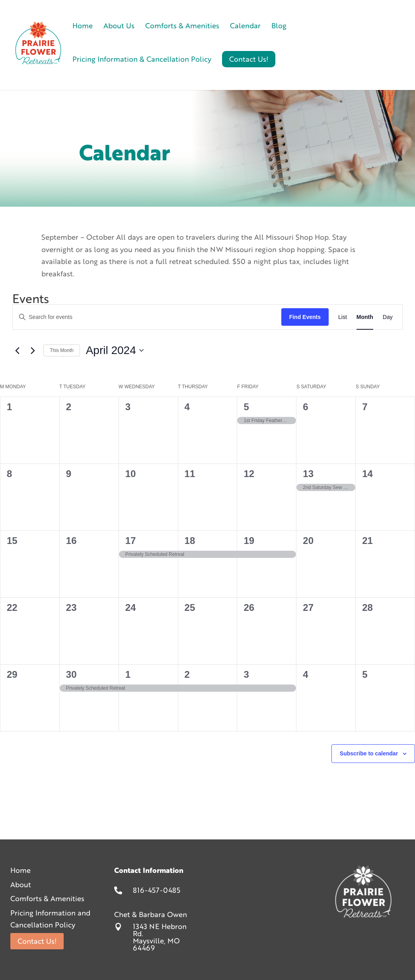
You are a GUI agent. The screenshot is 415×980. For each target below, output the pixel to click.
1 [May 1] (128, 674)
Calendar (245, 27)
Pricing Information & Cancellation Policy (142, 60)
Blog (279, 27)
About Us (119, 27)
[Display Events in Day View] (388, 317)
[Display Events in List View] (343, 317)
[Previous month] (17, 350)
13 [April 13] (308, 474)
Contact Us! (37, 941)
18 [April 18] (190, 541)
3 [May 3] (246, 674)
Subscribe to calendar (369, 753)
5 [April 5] (246, 407)
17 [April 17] (131, 541)
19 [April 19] (249, 541)
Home (83, 27)
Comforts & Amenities (182, 27)
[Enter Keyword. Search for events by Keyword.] (147, 317)
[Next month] (33, 350)
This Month (61, 350)
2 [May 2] (187, 674)
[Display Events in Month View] (365, 317)
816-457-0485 (157, 890)
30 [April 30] (71, 674)
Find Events (305, 317)
